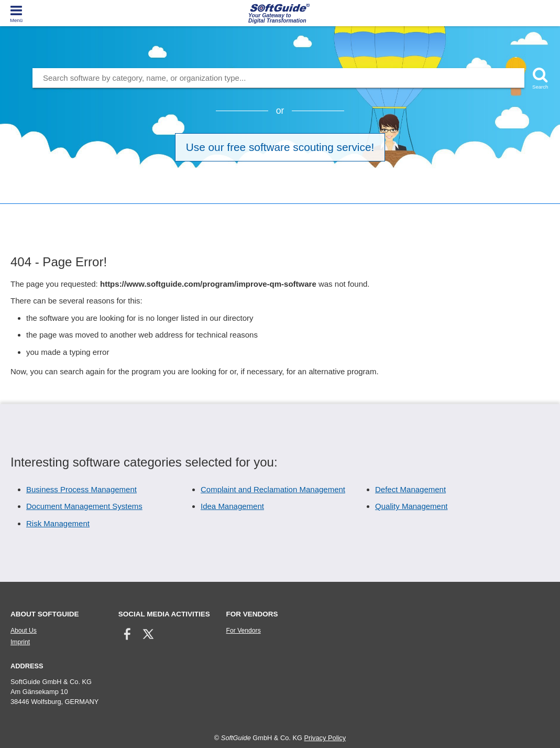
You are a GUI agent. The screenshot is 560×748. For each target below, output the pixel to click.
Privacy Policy (325, 738)
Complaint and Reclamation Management (273, 489)
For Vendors (244, 631)
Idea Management (232, 506)
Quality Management (411, 506)
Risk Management (58, 523)
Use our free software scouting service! (280, 147)
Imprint (20, 642)
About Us (24, 631)
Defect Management (410, 489)
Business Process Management (81, 489)
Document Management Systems (84, 506)
